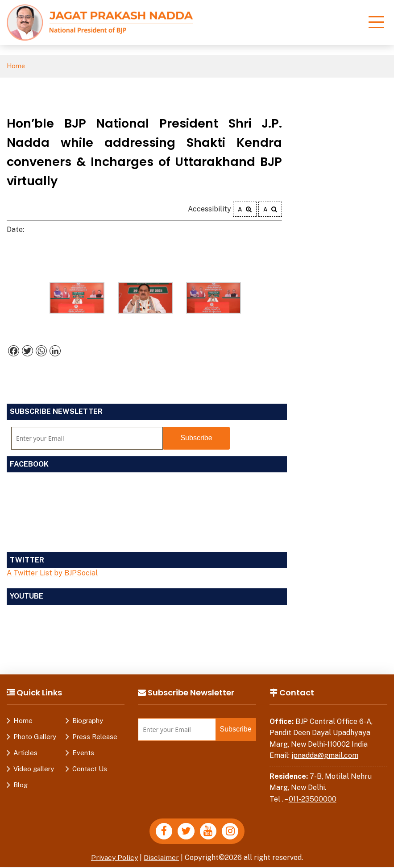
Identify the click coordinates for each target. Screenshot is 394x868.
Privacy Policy (114, 858)
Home (16, 66)
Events (83, 753)
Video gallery (34, 769)
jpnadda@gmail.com (325, 756)
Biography (88, 721)
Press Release (95, 737)
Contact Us (90, 769)
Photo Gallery (35, 737)
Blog (21, 785)
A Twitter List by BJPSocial (52, 573)
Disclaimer (162, 858)
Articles (25, 753)
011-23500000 (313, 800)
